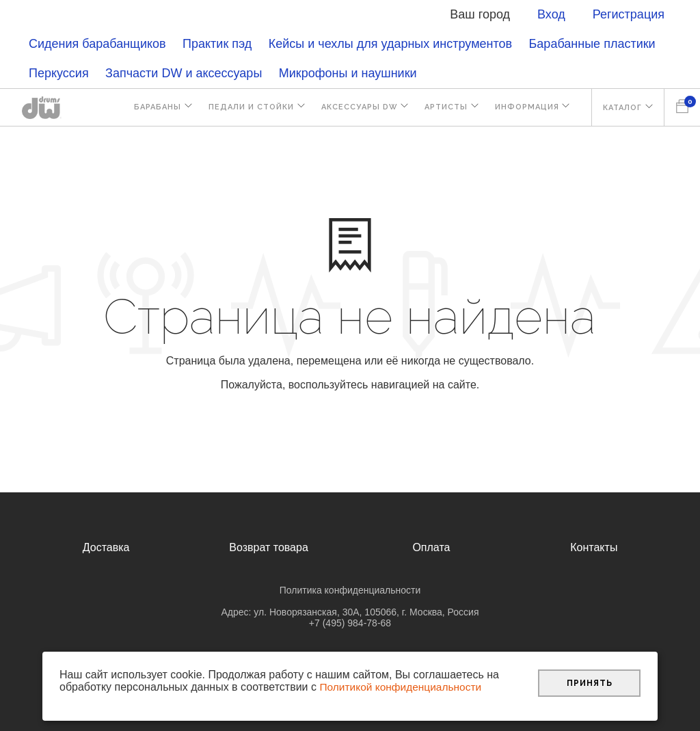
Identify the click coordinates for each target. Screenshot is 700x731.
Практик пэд (217, 44)
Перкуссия (59, 73)
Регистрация (629, 14)
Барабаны (148, 108)
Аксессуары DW (353, 108)
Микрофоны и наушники (348, 73)
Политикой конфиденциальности (403, 687)
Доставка (106, 547)
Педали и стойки (243, 108)
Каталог (621, 108)
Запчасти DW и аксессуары (184, 73)
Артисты (441, 108)
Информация (524, 108)
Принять (590, 682)
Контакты (594, 547)
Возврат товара (269, 547)
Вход (551, 14)
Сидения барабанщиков (97, 44)
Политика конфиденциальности (350, 590)
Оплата (431, 547)
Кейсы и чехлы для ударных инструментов (390, 44)
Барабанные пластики (592, 44)
